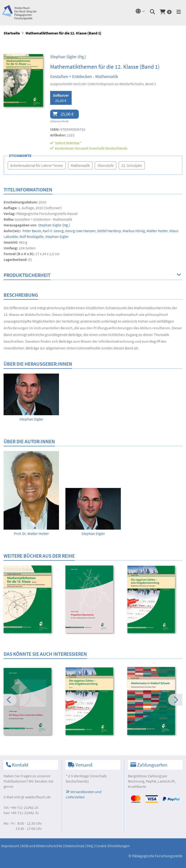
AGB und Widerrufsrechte (42, 846)
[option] (31, 398)
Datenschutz (74, 846)
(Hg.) (68, 57)
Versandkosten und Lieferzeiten (84, 794)
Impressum (10, 846)
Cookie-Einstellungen (112, 846)
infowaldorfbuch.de (32, 797)
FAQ (90, 846)
